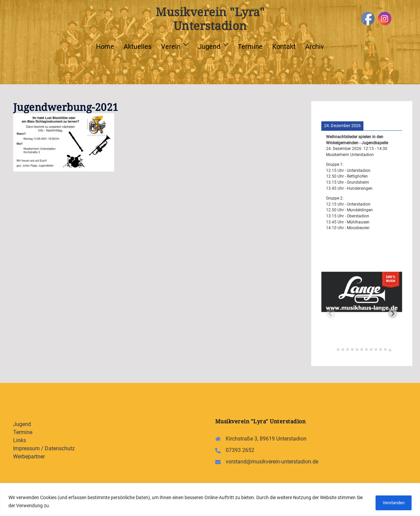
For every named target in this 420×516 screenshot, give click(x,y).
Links (20, 440)
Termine (250, 47)
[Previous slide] (331, 314)
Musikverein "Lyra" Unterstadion (210, 19)
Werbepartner (29, 457)
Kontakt (284, 47)
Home (105, 47)
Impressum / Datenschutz (44, 448)
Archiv (315, 47)
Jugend (209, 47)
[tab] (333, 349)
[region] (210, 500)
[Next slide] (393, 314)
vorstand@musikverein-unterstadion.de (272, 462)
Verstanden (390, 502)
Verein (171, 47)
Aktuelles (138, 47)
